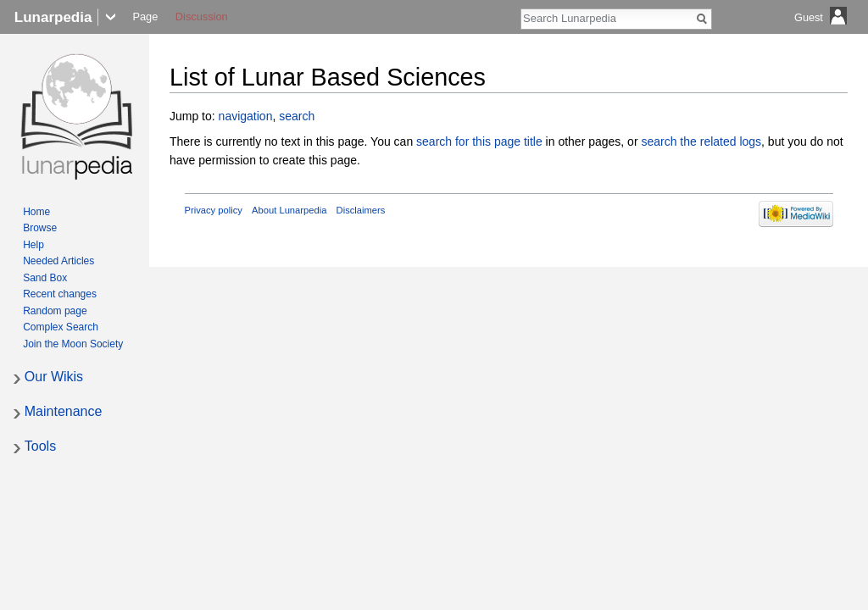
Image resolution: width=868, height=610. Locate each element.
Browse (40, 228)
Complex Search (61, 327)
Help (33, 245)
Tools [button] (40, 446)
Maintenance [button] (64, 411)
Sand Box (45, 278)
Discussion (202, 17)
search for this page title (479, 141)
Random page (55, 311)
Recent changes (60, 294)
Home (36, 212)
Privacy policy (214, 210)
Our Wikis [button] (54, 377)
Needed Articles (58, 261)
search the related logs (701, 141)
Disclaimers (361, 210)
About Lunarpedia (289, 210)
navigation (246, 116)
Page (145, 17)
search (297, 116)
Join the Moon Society (73, 344)
